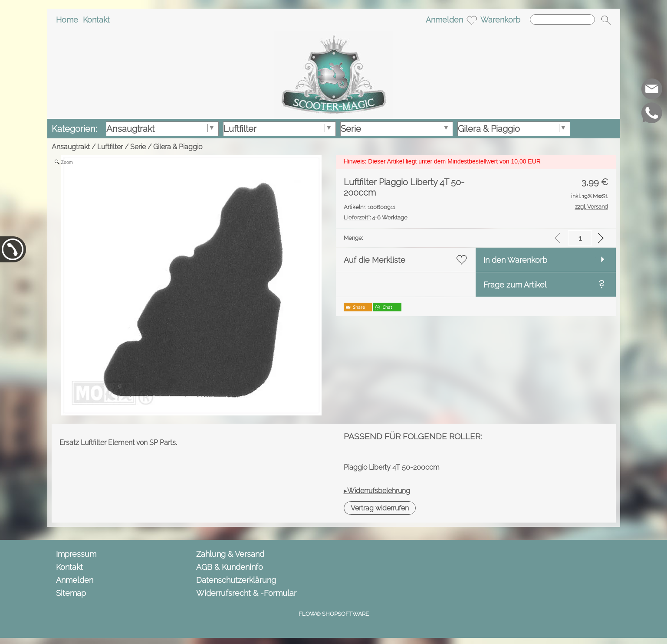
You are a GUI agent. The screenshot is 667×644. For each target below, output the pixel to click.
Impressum (76, 554)
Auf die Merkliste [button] (375, 260)
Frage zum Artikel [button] (515, 285)
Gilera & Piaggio (178, 147)
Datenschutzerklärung (236, 580)
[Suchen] (562, 20)
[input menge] (580, 238)
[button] (606, 20)
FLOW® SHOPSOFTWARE (334, 614)
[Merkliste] (472, 20)
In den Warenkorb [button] (515, 260)
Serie (138, 147)
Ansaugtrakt (71, 147)
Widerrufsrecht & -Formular (246, 593)
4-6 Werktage (376, 217)
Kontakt (96, 20)
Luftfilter (110, 147)
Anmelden (444, 20)
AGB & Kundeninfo (230, 567)
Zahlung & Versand (230, 554)
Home (67, 20)
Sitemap (71, 593)
